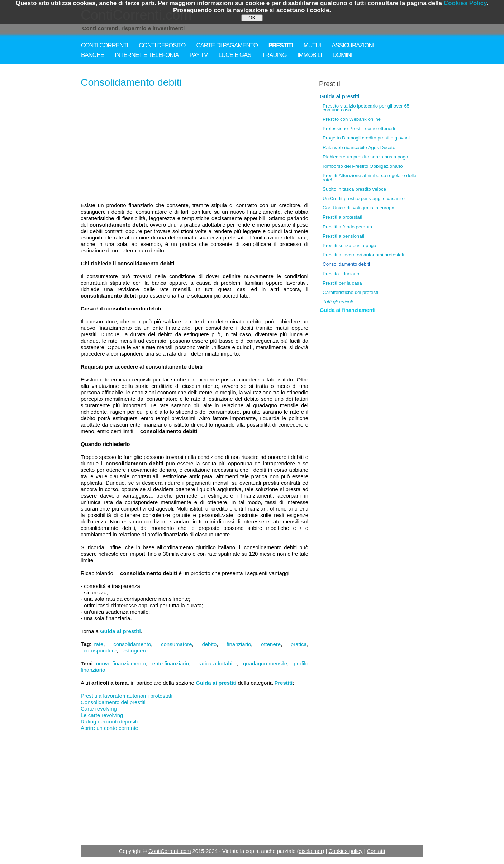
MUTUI (312, 45)
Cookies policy (345, 851)
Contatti (376, 851)
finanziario (239, 644)
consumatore (177, 644)
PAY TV (199, 55)
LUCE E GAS (235, 55)
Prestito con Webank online (352, 119)
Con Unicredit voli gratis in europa (358, 208)
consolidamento (132, 644)
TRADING (274, 55)
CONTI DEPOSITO (162, 45)
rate (99, 644)
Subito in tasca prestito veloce (354, 189)
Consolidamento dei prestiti (113, 702)
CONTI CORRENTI (104, 45)
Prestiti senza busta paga (350, 245)
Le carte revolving (102, 715)
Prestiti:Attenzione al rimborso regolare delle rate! (370, 177)
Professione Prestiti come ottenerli (359, 129)
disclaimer (310, 851)
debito (209, 644)
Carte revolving (99, 709)
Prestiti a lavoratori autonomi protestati (127, 696)
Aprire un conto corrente (110, 728)
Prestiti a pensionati (343, 236)
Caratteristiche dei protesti (350, 292)
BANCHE (92, 55)
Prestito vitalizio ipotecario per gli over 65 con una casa (366, 108)
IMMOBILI (310, 55)
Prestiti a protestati (342, 217)
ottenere (271, 644)
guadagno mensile (265, 663)
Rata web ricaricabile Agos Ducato (359, 148)
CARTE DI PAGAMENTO (227, 45)
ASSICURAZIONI (353, 45)
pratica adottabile (216, 663)
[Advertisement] (194, 146)
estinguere (135, 651)
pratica (299, 644)
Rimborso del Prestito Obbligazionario (363, 166)
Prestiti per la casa (342, 283)
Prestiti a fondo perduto (347, 227)
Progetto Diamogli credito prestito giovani (366, 138)
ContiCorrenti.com (170, 851)
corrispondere (100, 651)
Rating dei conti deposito (110, 721)
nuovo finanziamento (121, 663)
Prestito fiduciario (341, 274)
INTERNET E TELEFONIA (147, 55)
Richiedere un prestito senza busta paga (365, 157)
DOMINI (343, 55)
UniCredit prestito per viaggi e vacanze (364, 198)
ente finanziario (171, 663)
